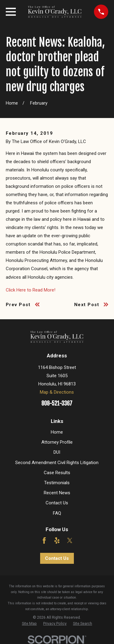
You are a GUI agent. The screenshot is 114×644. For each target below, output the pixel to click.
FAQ (57, 513)
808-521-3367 (57, 404)
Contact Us (57, 503)
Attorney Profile (57, 442)
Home (57, 432)
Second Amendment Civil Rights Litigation (57, 463)
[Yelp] (57, 540)
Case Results (57, 473)
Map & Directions (57, 392)
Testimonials (57, 483)
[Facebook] (44, 540)
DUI (57, 452)
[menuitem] (29, 624)
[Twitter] (70, 540)
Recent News (57, 493)
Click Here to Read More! (31, 290)
